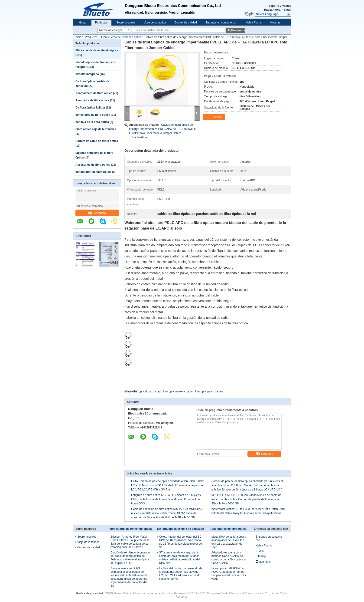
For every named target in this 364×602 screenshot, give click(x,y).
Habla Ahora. (273, 10)
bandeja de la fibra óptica (92, 122)
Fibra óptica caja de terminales (96, 129)
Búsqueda (238, 30)
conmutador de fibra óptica (93, 172)
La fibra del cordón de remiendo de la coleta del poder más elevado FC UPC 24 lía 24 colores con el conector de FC (181, 574)
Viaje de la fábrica (155, 23)
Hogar (83, 23)
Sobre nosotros (126, 23)
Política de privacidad (89, 593)
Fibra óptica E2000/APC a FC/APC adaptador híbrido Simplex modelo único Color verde (229, 574)
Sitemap (261, 556)
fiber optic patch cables (209, 391)
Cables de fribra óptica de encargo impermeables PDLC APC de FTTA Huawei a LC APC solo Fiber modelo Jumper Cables (162, 129)
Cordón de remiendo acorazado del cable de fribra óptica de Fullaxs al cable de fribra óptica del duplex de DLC (130, 558)
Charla (214, 117)
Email (287, 10)
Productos (101, 23)
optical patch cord (150, 391)
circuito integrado (87, 74)
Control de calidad (186, 23)
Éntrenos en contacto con (221, 23)
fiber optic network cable (177, 391)
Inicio (78, 37)
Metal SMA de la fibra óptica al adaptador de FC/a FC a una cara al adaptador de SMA (229, 542)
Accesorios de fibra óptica (93, 165)
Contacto (97, 213)
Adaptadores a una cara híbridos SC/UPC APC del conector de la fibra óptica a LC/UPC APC (229, 558)
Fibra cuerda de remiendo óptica (121, 37)
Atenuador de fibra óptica (92, 100)
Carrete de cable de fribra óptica (97, 141)
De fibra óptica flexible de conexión (180, 529)
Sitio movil (263, 562)
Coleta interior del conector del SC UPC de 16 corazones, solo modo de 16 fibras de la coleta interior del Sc (181, 542)
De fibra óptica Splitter (90, 108)
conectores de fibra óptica (93, 115)
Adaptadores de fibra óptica (94, 93)
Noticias (275, 23)
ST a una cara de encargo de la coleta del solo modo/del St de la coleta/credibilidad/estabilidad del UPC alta (179, 558)
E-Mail (260, 551)
